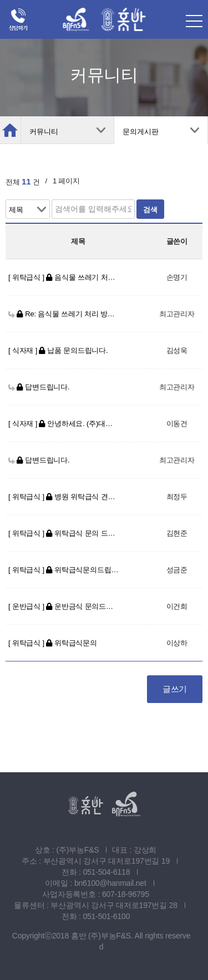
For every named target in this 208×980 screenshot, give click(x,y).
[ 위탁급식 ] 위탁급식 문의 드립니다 (64, 533)
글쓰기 (175, 689)
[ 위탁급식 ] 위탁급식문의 (53, 643)
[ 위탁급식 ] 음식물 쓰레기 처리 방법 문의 (64, 277)
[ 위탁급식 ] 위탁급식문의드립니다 (64, 570)
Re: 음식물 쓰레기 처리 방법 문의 (64, 314)
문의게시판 (141, 132)
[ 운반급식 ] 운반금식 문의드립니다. (64, 606)
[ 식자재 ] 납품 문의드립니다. (58, 350)
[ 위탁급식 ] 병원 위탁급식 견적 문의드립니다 (64, 497)
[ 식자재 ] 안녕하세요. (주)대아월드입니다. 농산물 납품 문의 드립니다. (64, 424)
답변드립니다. (39, 387)
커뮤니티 (44, 132)
